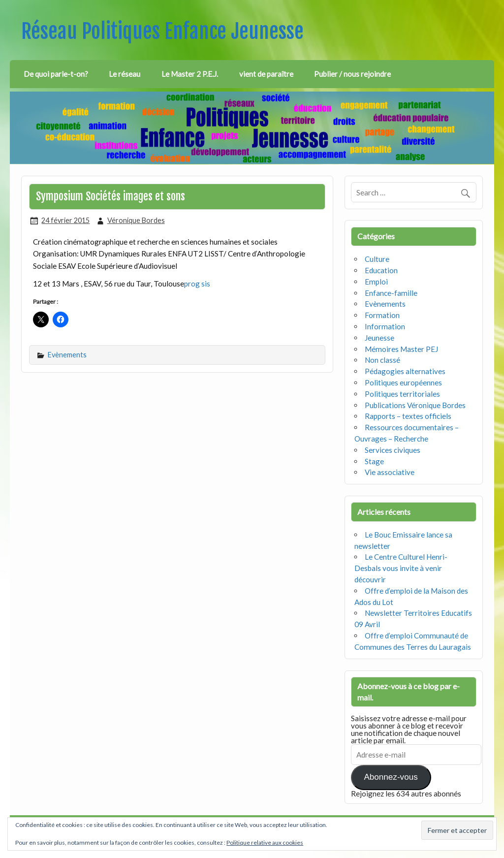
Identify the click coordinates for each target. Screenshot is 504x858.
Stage (374, 461)
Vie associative (390, 472)
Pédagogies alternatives (405, 371)
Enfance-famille (391, 293)
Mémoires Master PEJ (401, 349)
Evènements (67, 355)
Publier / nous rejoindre (352, 74)
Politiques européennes (403, 382)
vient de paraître (266, 74)
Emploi (376, 282)
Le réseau (125, 74)
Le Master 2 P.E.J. (190, 74)
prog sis (197, 284)
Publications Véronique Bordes (415, 405)
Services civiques (393, 450)
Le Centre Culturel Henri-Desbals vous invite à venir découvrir (401, 568)
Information (385, 326)
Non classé (382, 360)
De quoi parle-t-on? (56, 74)
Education (381, 270)
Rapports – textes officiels (408, 416)
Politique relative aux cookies (265, 842)
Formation (382, 315)
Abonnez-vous (391, 777)
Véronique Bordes (136, 220)
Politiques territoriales (402, 394)
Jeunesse (379, 338)
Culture (377, 259)
